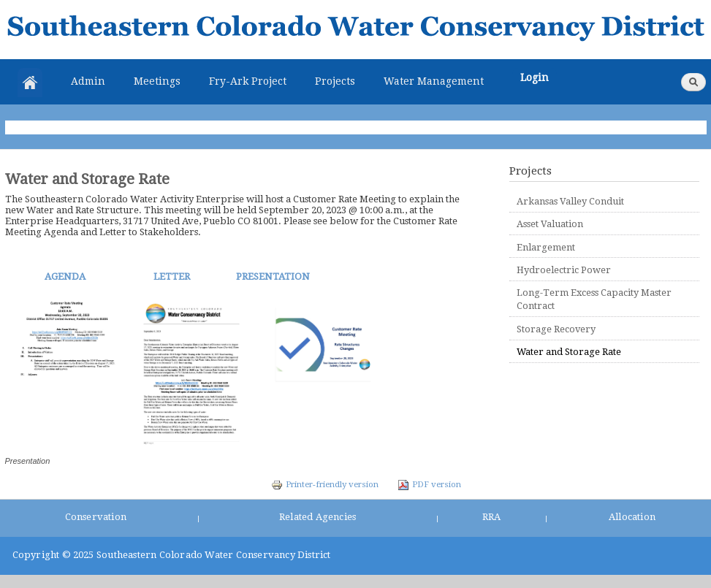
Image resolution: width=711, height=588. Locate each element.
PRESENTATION (272, 276)
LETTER (171, 276)
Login (535, 77)
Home (30, 83)
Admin (88, 81)
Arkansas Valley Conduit (570, 201)
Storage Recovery (556, 329)
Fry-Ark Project (248, 81)
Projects (335, 81)
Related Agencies (318, 517)
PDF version (429, 484)
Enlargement (546, 247)
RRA (492, 517)
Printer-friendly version (325, 484)
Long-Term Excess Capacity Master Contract (594, 299)
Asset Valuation (550, 224)
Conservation (96, 517)
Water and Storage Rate (569, 352)
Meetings (157, 81)
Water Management (434, 81)
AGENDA (65, 276)
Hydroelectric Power (564, 270)
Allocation (632, 517)
